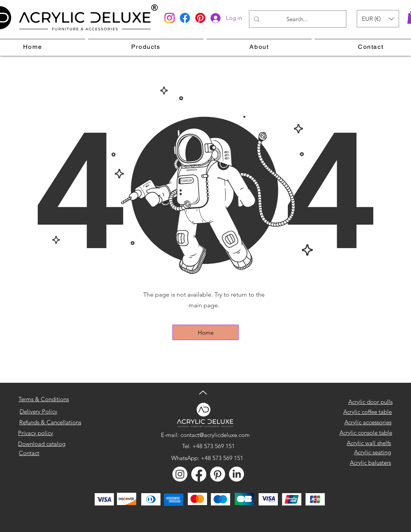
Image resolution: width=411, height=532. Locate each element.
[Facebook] (185, 18)
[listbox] (378, 19)
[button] (378, 19)
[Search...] (297, 19)
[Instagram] (170, 18)
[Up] (203, 393)
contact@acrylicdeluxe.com (215, 435)
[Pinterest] (200, 18)
